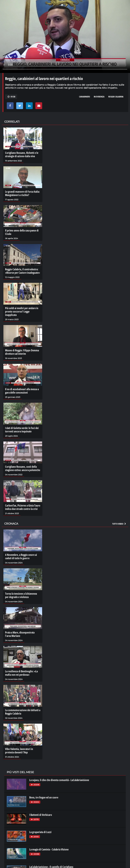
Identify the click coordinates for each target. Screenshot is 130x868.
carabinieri (84, 97)
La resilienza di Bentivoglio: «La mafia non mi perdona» (21, 673)
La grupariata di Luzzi (40, 832)
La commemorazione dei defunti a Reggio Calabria (23, 712)
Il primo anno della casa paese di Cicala (22, 232)
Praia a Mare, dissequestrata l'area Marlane (20, 634)
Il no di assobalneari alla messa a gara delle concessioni (22, 391)
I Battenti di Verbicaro (41, 815)
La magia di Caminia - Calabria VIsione (49, 849)
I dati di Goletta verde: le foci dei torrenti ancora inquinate (22, 430)
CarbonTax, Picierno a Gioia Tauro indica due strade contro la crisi (23, 507)
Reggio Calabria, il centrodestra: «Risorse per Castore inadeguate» (23, 271)
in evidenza (99, 97)
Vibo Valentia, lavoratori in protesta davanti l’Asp (19, 751)
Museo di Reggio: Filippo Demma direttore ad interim (22, 352)
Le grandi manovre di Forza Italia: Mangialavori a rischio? (22, 193)
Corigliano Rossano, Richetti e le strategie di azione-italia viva (22, 154)
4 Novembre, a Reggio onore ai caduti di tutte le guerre (21, 556)
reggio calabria (116, 97)
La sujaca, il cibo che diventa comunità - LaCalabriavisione (59, 780)
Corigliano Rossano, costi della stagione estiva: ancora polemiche (23, 468)
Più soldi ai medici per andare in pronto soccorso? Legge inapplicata (22, 312)
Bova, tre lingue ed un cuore (44, 797)
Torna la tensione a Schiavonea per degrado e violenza (21, 595)
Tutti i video (119, 524)
